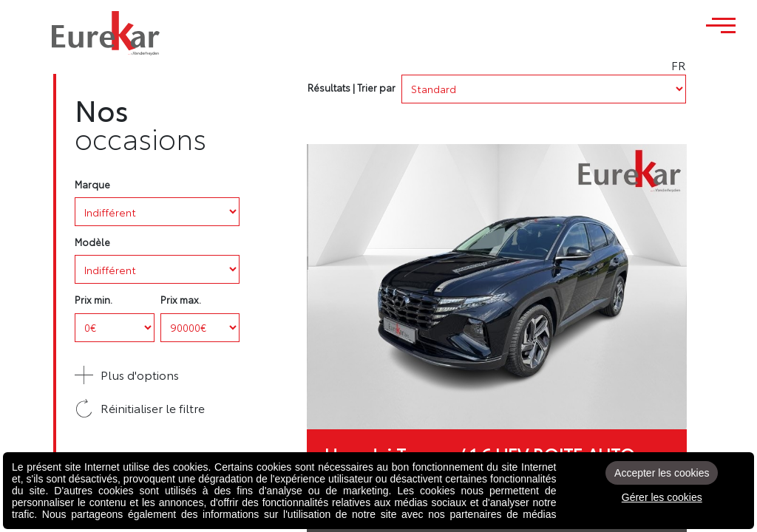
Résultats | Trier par (352, 88)
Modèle (92, 242)
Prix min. (94, 300)
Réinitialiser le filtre (140, 408)
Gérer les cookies (662, 497)
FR (719, 65)
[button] (157, 375)
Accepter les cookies (662, 473)
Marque (92, 184)
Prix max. (181, 300)
